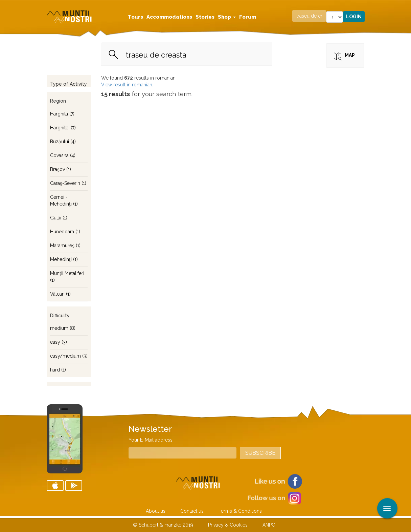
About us (156, 511)
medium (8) (63, 328)
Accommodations (169, 17)
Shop (227, 17)
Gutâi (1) (59, 218)
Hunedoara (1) (65, 232)
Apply (406, 6)
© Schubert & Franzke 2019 (163, 525)
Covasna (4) (63, 155)
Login (354, 17)
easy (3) (59, 342)
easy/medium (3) (69, 356)
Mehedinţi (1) (64, 259)
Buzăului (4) (63, 142)
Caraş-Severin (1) (68, 183)
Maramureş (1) (65, 246)
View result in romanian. (127, 85)
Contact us (192, 511)
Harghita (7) (62, 114)
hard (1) (58, 370)
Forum (248, 17)
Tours (135, 17)
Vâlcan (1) (60, 294)
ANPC (269, 525)
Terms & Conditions (240, 511)
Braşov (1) (61, 169)
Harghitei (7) (63, 128)
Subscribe (260, 453)
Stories (205, 17)
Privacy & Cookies (228, 525)
